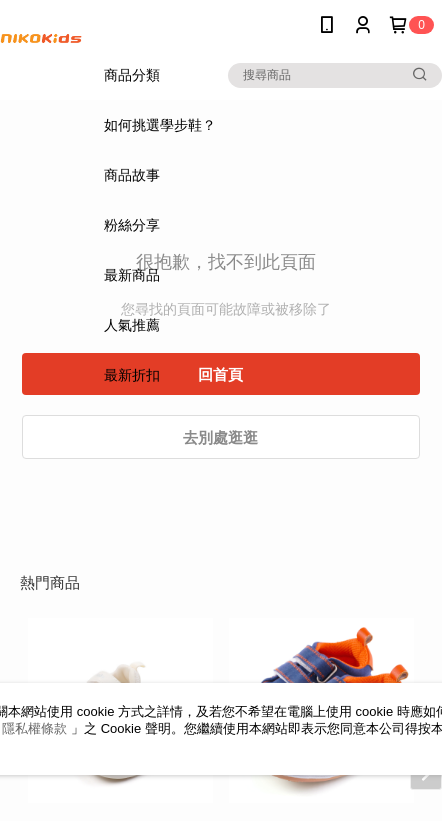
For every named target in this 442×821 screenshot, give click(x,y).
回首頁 (220, 374)
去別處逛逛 (220, 437)
